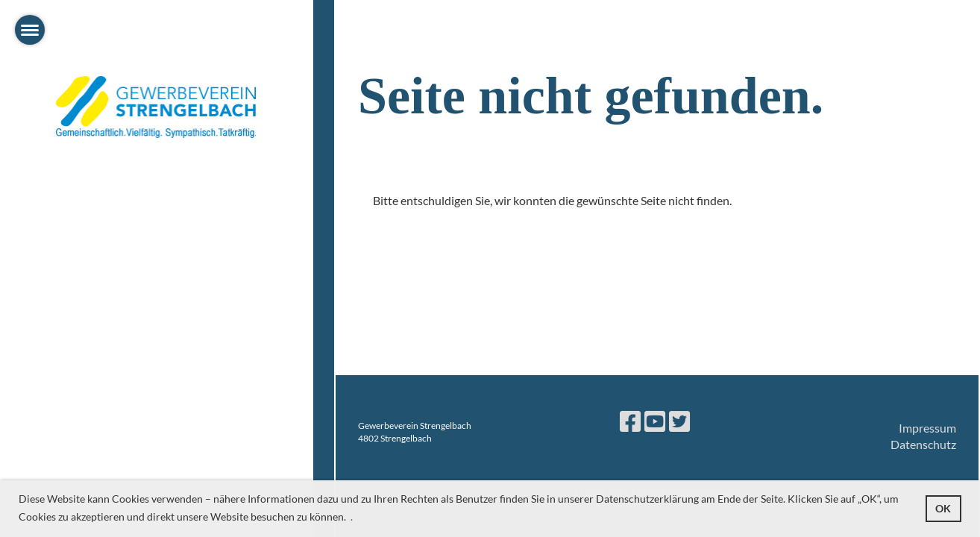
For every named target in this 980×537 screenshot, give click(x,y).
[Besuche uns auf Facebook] (630, 421)
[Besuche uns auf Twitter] (679, 421)
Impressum (927, 428)
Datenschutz (923, 444)
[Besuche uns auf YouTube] (655, 421)
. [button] (352, 516)
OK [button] (943, 508)
